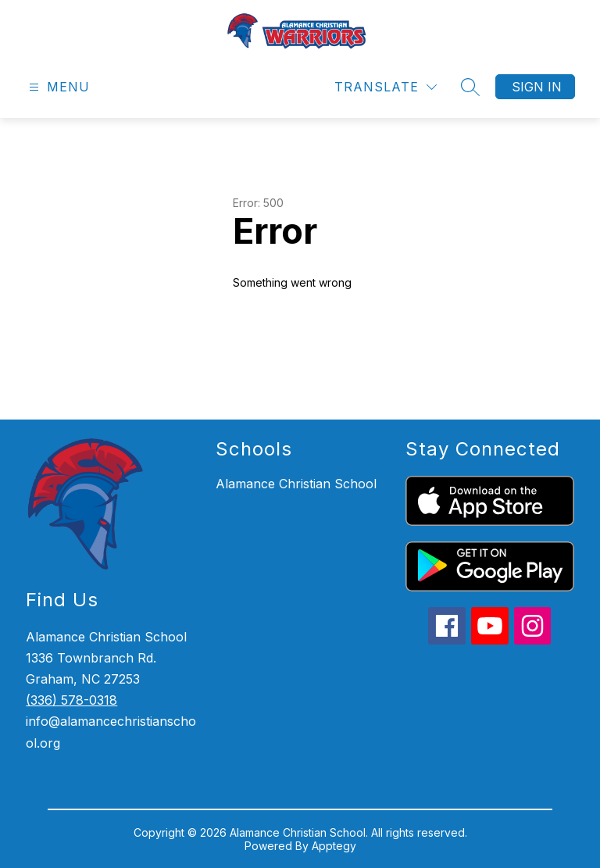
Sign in (537, 87)
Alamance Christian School (296, 484)
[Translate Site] (386, 87)
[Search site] (470, 87)
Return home (277, 335)
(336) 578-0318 (71, 700)
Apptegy (334, 846)
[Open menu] (57, 87)
